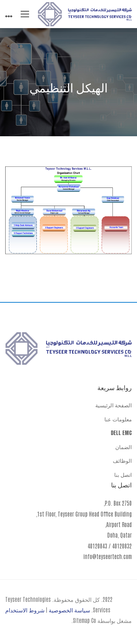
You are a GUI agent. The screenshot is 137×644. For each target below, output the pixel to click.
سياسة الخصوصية (69, 610)
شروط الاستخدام (25, 610)
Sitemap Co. (84, 620)
